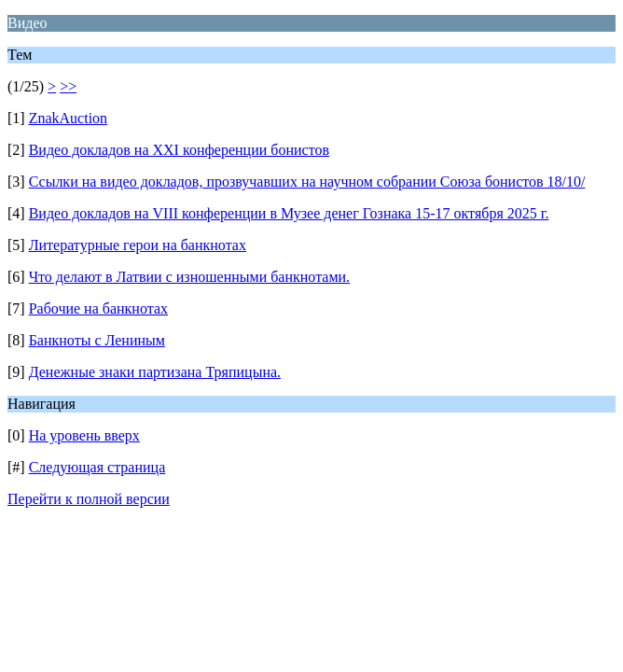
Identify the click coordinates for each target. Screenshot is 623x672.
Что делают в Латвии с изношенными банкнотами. (189, 277)
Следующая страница (97, 467)
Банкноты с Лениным (97, 340)
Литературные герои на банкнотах (138, 245)
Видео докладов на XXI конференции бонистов (179, 150)
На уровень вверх (84, 435)
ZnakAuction (68, 118)
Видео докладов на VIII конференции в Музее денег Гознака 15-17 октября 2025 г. (289, 213)
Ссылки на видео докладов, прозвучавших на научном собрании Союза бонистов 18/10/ (307, 182)
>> (68, 86)
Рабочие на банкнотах (98, 308)
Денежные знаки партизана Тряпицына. (155, 372)
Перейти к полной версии (89, 499)
